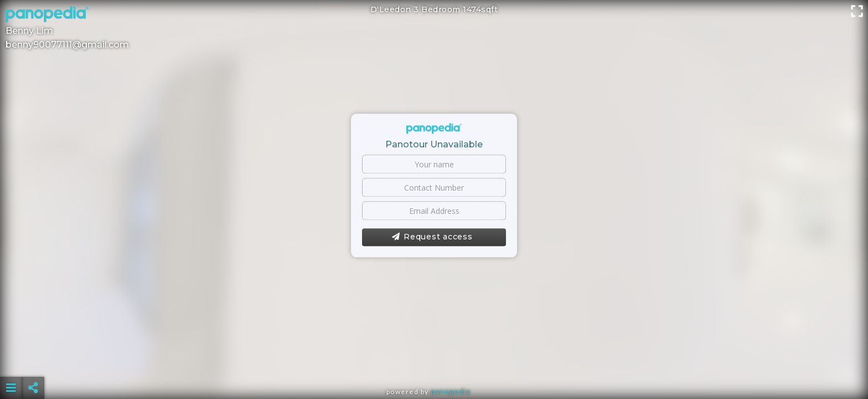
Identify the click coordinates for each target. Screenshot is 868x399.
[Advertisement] (434, 360)
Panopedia (451, 392)
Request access (432, 237)
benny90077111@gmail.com (67, 45)
